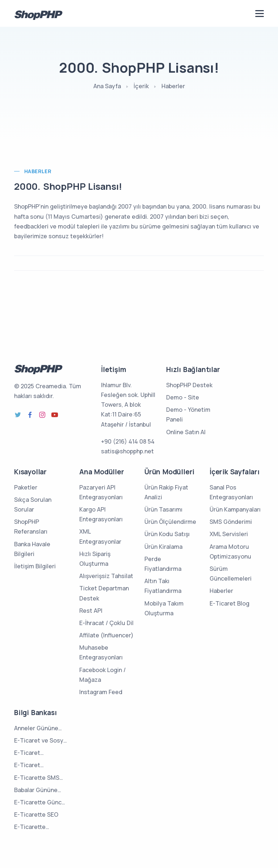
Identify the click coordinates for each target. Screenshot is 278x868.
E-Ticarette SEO (36, 814)
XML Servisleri (229, 534)
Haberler (173, 86)
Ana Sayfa (107, 86)
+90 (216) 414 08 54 (128, 441)
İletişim (113, 369)
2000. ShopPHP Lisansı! (68, 186)
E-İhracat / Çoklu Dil (106, 623)
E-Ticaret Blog (229, 603)
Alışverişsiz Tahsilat (106, 576)
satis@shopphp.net (127, 451)
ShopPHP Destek (189, 385)
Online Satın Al (186, 432)
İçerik (141, 86)
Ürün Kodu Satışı (167, 534)
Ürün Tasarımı (163, 509)
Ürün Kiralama (163, 547)
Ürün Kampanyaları (235, 509)
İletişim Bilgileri (35, 566)
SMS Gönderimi (231, 522)
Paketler (26, 487)
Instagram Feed (101, 692)
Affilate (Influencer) (106, 635)
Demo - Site (183, 397)
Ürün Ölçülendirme (170, 522)
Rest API (91, 611)
